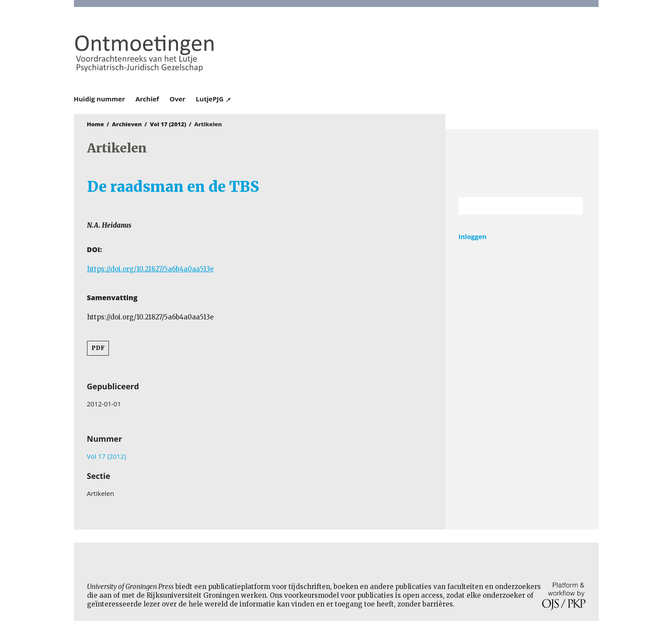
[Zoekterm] (510, 206)
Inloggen (473, 236)
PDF (98, 348)
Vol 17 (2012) (168, 124)
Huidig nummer (99, 99)
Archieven (127, 124)
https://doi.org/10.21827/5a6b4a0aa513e (150, 269)
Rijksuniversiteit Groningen (522, 163)
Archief (147, 99)
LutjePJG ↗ (214, 99)
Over (178, 99)
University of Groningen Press (463, 53)
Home (96, 124)
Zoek (572, 206)
